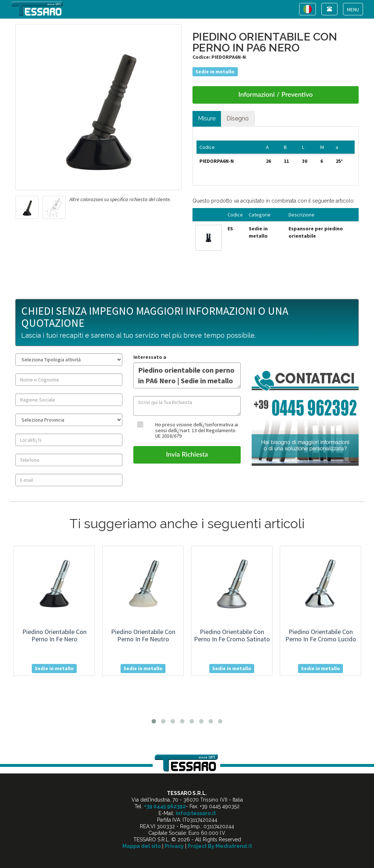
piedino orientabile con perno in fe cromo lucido (321, 635)
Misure (207, 118)
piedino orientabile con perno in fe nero (54, 635)
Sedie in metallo (215, 72)
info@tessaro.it (196, 813)
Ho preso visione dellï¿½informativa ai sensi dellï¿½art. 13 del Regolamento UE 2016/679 (197, 430)
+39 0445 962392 (165, 806)
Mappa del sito (142, 846)
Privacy (174, 846)
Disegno (238, 118)
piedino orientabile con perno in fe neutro (143, 635)
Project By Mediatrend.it (220, 846)
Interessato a (150, 357)
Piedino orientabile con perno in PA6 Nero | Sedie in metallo (187, 375)
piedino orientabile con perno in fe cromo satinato (232, 635)
